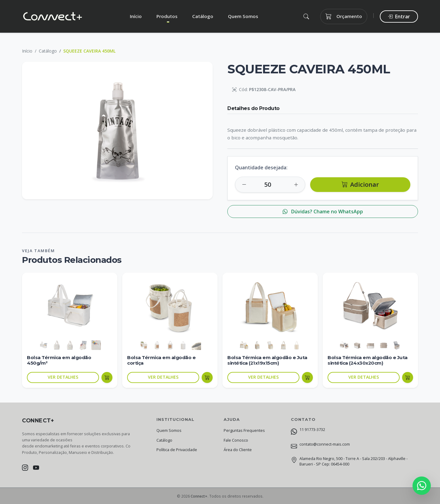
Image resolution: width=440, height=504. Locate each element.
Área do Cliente (238, 450)
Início (136, 16)
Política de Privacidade (177, 450)
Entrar (399, 17)
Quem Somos (243, 16)
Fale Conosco (236, 440)
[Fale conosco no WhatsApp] (422, 486)
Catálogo (203, 16)
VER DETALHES (63, 377)
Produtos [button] (167, 16)
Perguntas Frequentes (244, 430)
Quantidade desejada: (261, 167)
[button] (306, 16)
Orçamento (344, 17)
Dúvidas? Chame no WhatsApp (323, 212)
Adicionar (360, 185)
